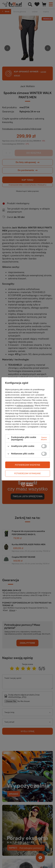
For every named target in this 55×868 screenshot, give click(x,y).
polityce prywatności (25, 405)
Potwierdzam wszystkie (28, 465)
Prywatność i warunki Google (31, 411)
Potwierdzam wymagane (27, 473)
